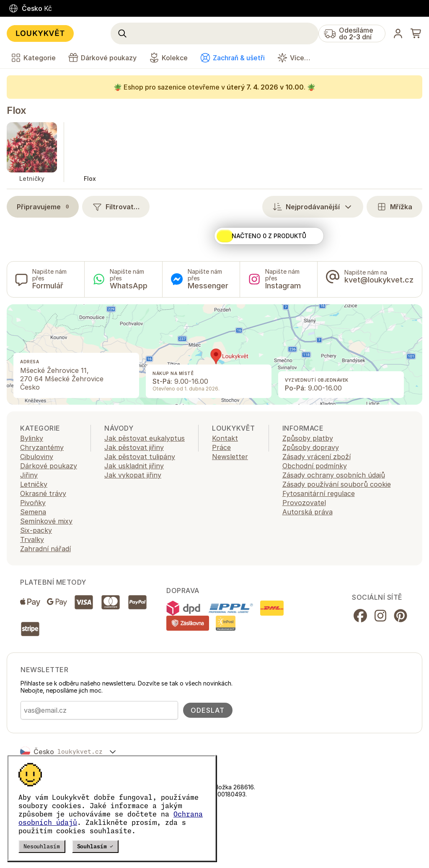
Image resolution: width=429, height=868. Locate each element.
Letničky (34, 484)
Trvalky (32, 539)
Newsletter (230, 457)
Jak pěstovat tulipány (140, 457)
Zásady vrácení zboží (317, 457)
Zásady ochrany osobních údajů (334, 475)
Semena (33, 512)
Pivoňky (33, 503)
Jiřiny (29, 475)
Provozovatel (304, 503)
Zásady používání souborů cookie (337, 484)
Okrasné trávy (43, 493)
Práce (221, 447)
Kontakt (225, 438)
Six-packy (36, 530)
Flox (16, 110)
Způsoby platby (308, 438)
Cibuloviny (37, 457)
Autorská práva (308, 512)
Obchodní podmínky (315, 466)
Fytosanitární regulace (319, 493)
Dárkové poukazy (49, 466)
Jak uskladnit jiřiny (134, 466)
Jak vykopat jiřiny (133, 475)
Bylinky (32, 438)
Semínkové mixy (46, 521)
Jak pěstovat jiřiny (134, 447)
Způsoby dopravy (311, 447)
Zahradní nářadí (45, 549)
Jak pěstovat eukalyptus (145, 438)
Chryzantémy (42, 447)
